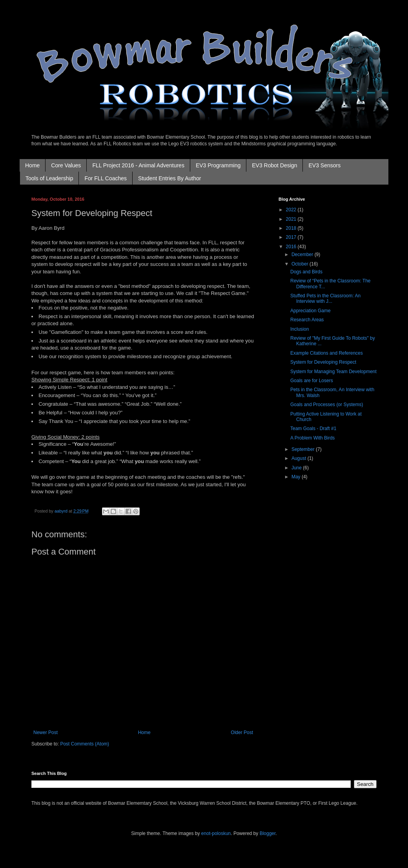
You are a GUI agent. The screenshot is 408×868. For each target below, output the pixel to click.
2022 (292, 210)
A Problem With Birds (312, 438)
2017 (292, 237)
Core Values (66, 165)
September (304, 449)
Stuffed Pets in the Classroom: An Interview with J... (325, 298)
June (297, 468)
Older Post (242, 732)
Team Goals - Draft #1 (313, 429)
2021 (292, 219)
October (301, 264)
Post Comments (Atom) (85, 744)
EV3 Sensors (324, 165)
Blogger (268, 833)
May (297, 477)
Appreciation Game (311, 311)
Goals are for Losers (312, 381)
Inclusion (300, 329)
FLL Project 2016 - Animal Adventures (138, 165)
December (303, 255)
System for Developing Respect (323, 362)
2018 (292, 228)
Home (32, 165)
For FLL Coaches (106, 178)
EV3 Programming (218, 165)
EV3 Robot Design (274, 165)
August (300, 458)
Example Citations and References (327, 353)
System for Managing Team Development (333, 372)
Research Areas (307, 320)
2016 (292, 247)
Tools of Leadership (49, 178)
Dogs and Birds (306, 272)
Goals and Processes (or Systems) (327, 405)
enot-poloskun (216, 833)
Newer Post (46, 732)
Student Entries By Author (169, 178)
